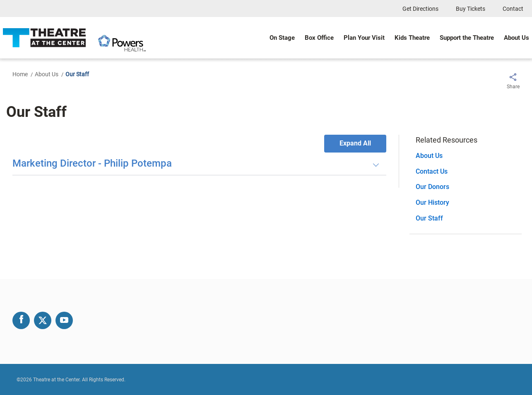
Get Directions (420, 9)
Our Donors (432, 187)
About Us (47, 74)
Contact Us (432, 171)
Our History (432, 202)
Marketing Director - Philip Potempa (92, 164)
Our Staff (429, 218)
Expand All (355, 143)
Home (20, 74)
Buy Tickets (471, 9)
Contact (513, 9)
